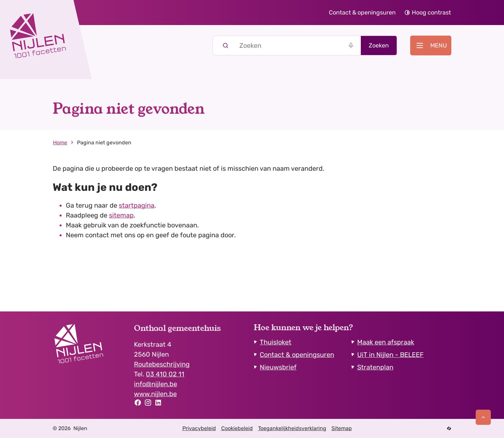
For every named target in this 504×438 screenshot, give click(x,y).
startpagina (137, 205)
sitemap (121, 215)
